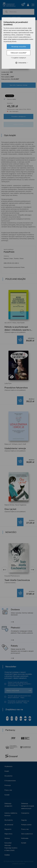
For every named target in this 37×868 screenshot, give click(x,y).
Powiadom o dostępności (19, 117)
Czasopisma (25, 813)
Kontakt (7, 795)
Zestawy (7, 838)
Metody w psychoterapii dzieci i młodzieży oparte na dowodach (18, 330)
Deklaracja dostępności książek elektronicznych (28, 806)
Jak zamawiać (9, 825)
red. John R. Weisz (10, 323)
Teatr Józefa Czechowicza (17, 580)
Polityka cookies (26, 825)
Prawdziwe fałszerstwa (16, 388)
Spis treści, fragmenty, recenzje (19, 85)
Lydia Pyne (8, 383)
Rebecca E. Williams (11, 444)
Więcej (21, 686)
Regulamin (8, 829)
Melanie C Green (8, 259)
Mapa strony (8, 834)
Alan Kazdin (21, 323)
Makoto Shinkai (9, 505)
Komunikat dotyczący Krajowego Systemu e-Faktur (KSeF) (11, 847)
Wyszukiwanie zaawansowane (12, 17)
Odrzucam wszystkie (19, 53)
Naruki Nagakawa (21, 505)
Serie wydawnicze (27, 834)
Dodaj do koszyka (19, 124)
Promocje (8, 785)
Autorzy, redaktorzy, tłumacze (11, 814)
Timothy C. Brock (19, 259)
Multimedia (25, 838)
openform (22, 864)
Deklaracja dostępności (8, 805)
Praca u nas (8, 790)
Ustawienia (22, 63)
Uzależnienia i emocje (15, 448)
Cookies (7, 855)
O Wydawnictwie (10, 781)
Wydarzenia (8, 766)
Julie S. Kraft (22, 444)
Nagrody (24, 820)
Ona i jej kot (10, 509)
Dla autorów (8, 776)
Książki (7, 771)
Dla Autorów (9, 820)
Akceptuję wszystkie (19, 47)
